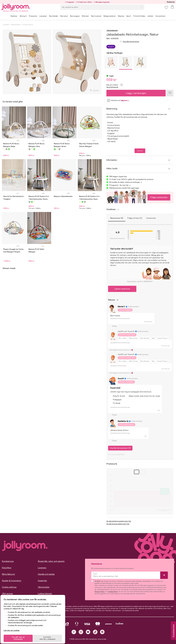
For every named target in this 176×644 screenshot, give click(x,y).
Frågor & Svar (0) (135, 218)
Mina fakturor (8, 574)
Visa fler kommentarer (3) (120, 448)
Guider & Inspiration (12, 581)
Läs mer (140, 151)
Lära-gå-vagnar (28, 25)
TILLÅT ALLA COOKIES (20, 635)
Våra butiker (44, 587)
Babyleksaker (16, 25)
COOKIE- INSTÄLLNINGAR (50, 635)
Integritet (42, 581)
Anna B (121, 379)
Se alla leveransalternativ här (118, 524)
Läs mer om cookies (14, 627)
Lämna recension (122, 289)
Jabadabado (112, 31)
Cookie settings (9, 587)
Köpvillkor (7, 568)
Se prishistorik (112, 87)
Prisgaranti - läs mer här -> (120, 185)
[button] (166, 10)
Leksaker (6, 25)
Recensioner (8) (117, 218)
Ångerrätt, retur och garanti (51, 561)
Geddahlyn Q (123, 421)
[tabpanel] (27, 62)
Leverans (42, 568)
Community (151, 218)
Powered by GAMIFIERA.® (117, 455)
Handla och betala (46, 574)
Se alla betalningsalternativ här (119, 521)
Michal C (121, 307)
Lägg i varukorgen (136, 93)
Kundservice (171, 2)
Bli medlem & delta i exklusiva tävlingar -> (126, 182)
